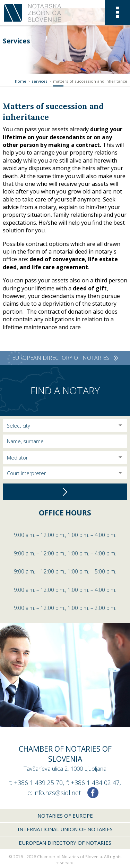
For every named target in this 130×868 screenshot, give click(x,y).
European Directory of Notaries (65, 843)
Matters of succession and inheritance (90, 81)
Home (21, 81)
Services (40, 81)
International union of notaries (65, 829)
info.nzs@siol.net (57, 793)
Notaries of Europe (65, 816)
